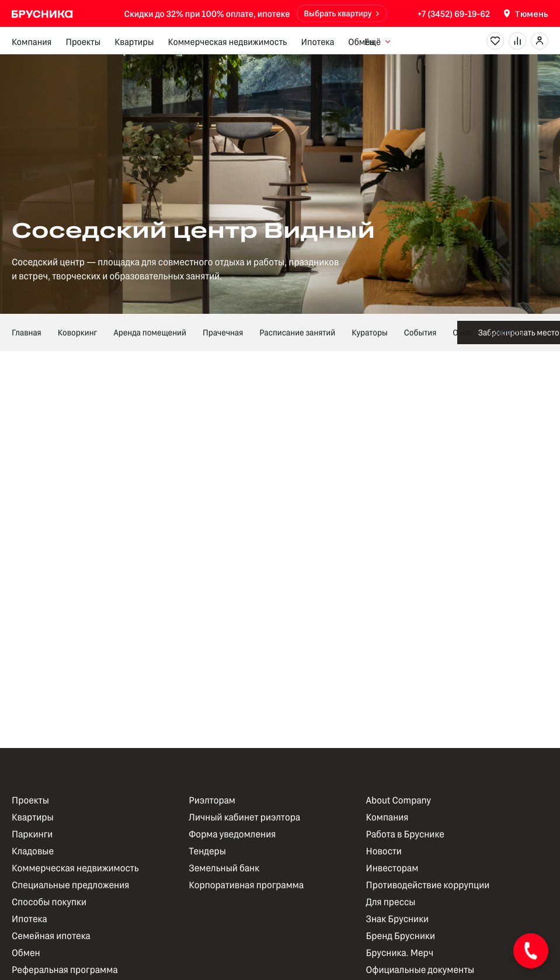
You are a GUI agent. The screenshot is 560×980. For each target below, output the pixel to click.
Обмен (361, 41)
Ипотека (317, 41)
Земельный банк (224, 868)
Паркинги (32, 834)
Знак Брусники (398, 919)
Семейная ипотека (51, 936)
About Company (399, 800)
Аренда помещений (150, 332)
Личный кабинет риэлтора (244, 817)
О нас (463, 332)
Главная (27, 332)
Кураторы (370, 332)
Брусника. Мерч (400, 953)
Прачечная (223, 332)
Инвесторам (392, 868)
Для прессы (391, 902)
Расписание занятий (297, 332)
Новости (384, 851)
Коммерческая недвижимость (228, 41)
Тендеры (207, 851)
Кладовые (33, 851)
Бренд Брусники (401, 936)
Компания (32, 41)
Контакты (507, 332)
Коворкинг (78, 332)
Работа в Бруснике (405, 834)
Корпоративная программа (246, 885)
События (420, 332)
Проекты (83, 41)
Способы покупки (49, 902)
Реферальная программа (65, 970)
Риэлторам (212, 800)
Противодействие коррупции (428, 885)
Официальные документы (420, 970)
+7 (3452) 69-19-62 (454, 13)
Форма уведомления (232, 834)
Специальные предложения (70, 885)
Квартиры (134, 41)
